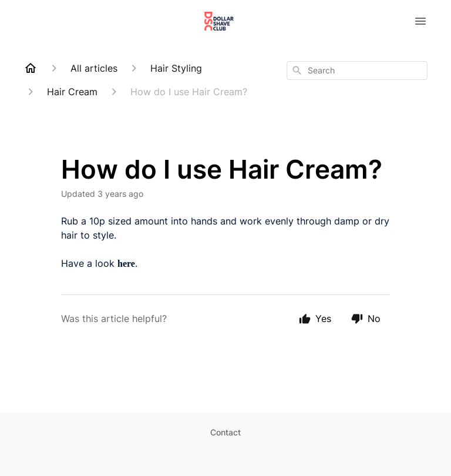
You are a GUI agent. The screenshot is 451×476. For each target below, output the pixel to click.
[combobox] (357, 71)
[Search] (297, 71)
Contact (225, 432)
